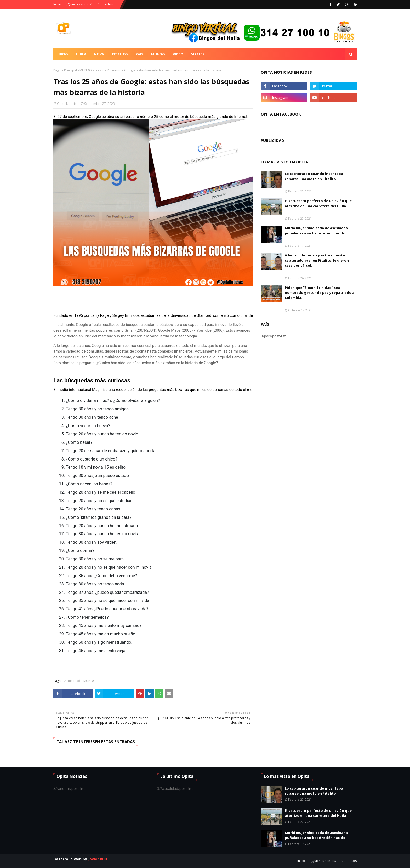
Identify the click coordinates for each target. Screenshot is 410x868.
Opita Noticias (68, 104)
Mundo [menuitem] (158, 54)
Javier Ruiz (98, 859)
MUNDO (86, 70)
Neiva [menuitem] (99, 54)
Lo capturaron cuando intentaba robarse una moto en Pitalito (314, 176)
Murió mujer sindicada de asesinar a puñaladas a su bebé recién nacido (316, 231)
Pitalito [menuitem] (120, 54)
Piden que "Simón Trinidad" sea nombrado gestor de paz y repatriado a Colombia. (320, 293)
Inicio (57, 4)
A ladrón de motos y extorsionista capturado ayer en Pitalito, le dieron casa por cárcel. (317, 260)
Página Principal (65, 70)
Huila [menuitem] (81, 54)
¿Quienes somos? (79, 4)
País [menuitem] (139, 54)
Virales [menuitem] (198, 54)
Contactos (105, 4)
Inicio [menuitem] (63, 54)
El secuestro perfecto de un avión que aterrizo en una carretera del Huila (318, 203)
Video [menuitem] (178, 54)
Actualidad (72, 681)
